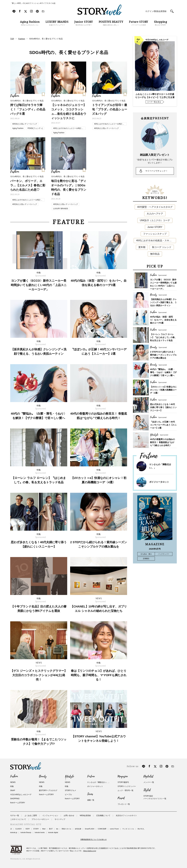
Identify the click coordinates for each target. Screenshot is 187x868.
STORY (36, 829)
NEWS (13, 782)
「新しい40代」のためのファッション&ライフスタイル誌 (33, 3)
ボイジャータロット (159, 482)
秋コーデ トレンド (162, 247)
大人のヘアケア (155, 214)
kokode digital (53, 832)
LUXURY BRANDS (61, 209)
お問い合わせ (69, 816)
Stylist (147, 790)
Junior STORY (155, 227)
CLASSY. (19, 829)
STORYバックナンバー (127, 786)
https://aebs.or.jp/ (90, 851)
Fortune (91, 776)
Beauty (43, 776)
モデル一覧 (15, 816)
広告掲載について (103, 816)
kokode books (40, 832)
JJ (11, 829)
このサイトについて (18, 819)
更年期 (142, 247)
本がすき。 (141, 829)
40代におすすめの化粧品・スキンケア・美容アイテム (156, 240)
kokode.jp (14, 832)
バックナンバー (164, 554)
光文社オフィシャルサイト (126, 816)
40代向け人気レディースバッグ (25, 124)
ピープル (68, 795)
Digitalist (148, 776)
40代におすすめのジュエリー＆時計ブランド (68, 129)
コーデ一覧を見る (154, 102)
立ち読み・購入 (146, 554)
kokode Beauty (26, 832)
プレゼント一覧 (124, 804)
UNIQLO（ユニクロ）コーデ (155, 220)
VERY (28, 829)
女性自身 (78, 829)
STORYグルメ (70, 790)
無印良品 (155, 254)
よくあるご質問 (31, 816)
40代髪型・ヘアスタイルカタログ (155, 207)
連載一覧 (91, 800)
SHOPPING (15, 799)
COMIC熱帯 (102, 829)
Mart (44, 829)
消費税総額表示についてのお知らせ (93, 839)
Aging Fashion (18, 128)
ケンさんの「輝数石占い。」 (99, 782)
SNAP (13, 790)
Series (90, 794)
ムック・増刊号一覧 (125, 790)
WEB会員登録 (85, 816)
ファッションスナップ (155, 234)
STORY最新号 (123, 782)
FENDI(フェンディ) (35, 128)
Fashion (14, 776)
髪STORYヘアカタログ (48, 790)
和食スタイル (66, 829)
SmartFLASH (89, 829)
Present (121, 798)
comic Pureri (114, 829)
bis (57, 829)
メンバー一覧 (149, 782)
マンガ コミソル (128, 829)
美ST (51, 829)
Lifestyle (69, 776)
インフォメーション (50, 816)
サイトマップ (60, 819)
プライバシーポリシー (40, 819)
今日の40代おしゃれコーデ (21, 795)
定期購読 (146, 558)
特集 (12, 786)
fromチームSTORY (18, 803)
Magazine (123, 776)
